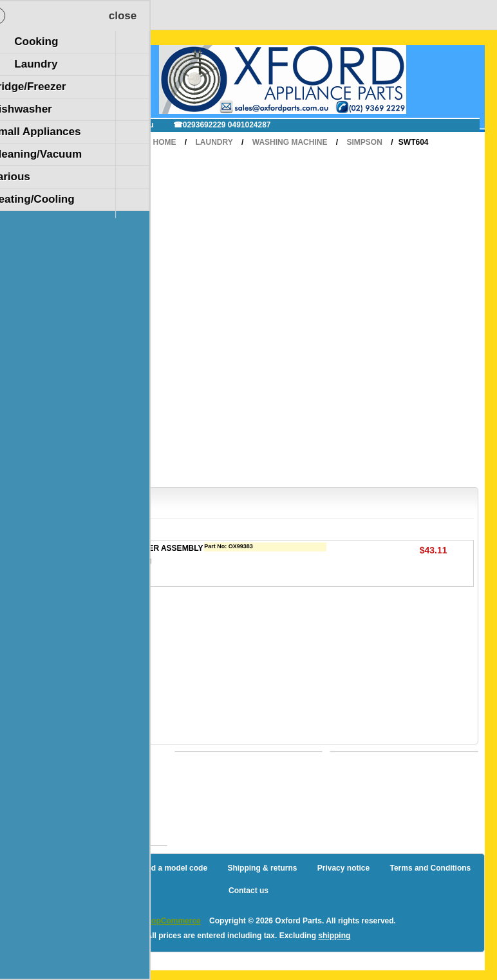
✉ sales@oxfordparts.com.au (100, 125)
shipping (334, 936)
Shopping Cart (63, 60)
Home (164, 142)
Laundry (214, 142)
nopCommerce (174, 921)
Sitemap (79, 868)
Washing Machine (290, 142)
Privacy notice (343, 868)
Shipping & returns (262, 868)
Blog (35, 868)
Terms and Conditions (430, 868)
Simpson (364, 142)
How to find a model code (161, 868)
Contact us (248, 891)
